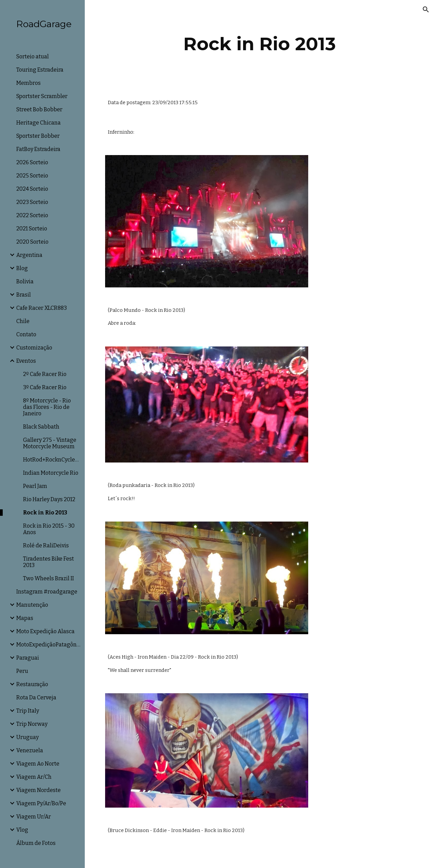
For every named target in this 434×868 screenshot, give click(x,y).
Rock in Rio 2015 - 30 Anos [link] (49, 529)
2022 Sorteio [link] (32, 215)
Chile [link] (23, 321)
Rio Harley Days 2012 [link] (49, 499)
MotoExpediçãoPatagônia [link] (48, 645)
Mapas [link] (25, 618)
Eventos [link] (26, 361)
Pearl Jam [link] (35, 486)
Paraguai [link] (28, 658)
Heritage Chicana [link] (38, 123)
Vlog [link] (22, 830)
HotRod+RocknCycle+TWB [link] (52, 460)
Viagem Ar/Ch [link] (34, 777)
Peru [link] (22, 671)
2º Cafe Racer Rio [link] (45, 374)
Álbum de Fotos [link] (36, 843)
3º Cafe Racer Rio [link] (45, 387)
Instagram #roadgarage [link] (47, 592)
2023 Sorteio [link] (32, 202)
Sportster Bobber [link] (38, 136)
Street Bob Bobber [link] (39, 109)
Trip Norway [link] (32, 724)
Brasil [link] (24, 295)
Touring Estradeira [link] (40, 70)
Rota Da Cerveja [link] (36, 697)
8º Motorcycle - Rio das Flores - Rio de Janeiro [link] (47, 407)
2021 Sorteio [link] (32, 229)
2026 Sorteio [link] (32, 162)
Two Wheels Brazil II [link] (48, 578)
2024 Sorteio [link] (32, 189)
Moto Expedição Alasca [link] (45, 631)
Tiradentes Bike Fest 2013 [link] (48, 562)
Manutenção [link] (32, 605)
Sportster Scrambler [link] (42, 96)
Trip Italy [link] (28, 711)
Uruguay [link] (27, 737)
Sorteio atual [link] (33, 56)
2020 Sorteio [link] (32, 242)
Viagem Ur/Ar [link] (34, 817)
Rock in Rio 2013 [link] (45, 513)
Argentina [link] (29, 255)
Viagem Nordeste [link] (38, 790)
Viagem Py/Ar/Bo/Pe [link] (41, 803)
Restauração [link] (32, 684)
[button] (426, 10)
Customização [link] (34, 348)
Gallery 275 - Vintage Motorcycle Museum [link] (50, 443)
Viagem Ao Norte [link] (38, 764)
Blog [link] (22, 268)
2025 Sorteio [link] (32, 176)
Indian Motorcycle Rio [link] (51, 473)
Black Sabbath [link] (41, 427)
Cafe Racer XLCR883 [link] (42, 308)
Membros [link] (28, 83)
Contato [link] (26, 334)
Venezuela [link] (30, 750)
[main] (260, 44)
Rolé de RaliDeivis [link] (46, 545)
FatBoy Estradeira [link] (38, 149)
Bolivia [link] (25, 281)
